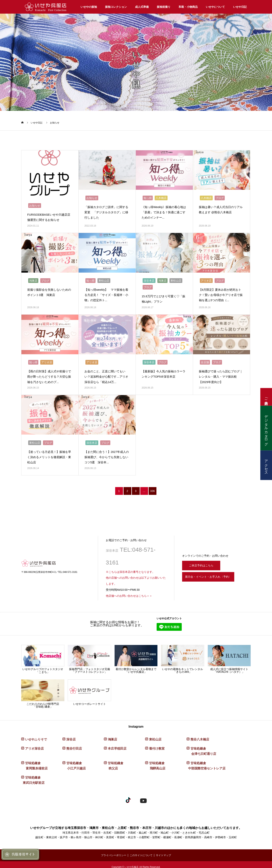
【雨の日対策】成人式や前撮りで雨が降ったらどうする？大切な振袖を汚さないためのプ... (49, 373)
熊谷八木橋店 (200, 735)
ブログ (220, 197)
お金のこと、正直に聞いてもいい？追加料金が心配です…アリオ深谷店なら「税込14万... (106, 373)
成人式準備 (142, 7)
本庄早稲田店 (117, 744)
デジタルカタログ (266, 428)
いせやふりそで (36, 735)
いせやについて (215, 7)
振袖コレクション (116, 7)
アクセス (266, 465)
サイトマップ (165, 850)
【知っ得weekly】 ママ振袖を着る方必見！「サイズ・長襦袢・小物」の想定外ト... (106, 293)
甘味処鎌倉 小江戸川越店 (74, 761)
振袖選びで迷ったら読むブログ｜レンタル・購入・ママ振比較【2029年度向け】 (221, 373)
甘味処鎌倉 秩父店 (114, 761)
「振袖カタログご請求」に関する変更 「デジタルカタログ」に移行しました (106, 211)
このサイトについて (141, 850)
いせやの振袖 (89, 7)
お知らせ (55, 123)
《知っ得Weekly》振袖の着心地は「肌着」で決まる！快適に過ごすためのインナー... (164, 211)
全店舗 (205, 359)
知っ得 (148, 197)
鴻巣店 (33, 278)
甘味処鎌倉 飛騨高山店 (155, 761)
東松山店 (104, 278)
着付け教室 (157, 744)
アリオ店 (206, 278)
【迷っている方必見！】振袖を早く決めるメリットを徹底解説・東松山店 (49, 453)
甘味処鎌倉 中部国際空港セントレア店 (206, 761)
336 (152, 486)
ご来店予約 (266, 397)
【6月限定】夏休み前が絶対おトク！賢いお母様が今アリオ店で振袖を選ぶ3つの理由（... (222, 293)
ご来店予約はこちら (204, 560)
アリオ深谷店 (34, 744)
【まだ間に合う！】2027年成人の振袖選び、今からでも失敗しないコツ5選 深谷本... (107, 453)
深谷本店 (149, 278)
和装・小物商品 (188, 7)
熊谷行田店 (74, 744)
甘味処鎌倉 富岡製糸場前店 (34, 761)
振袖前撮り (164, 7)
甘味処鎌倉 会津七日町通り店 (201, 747)
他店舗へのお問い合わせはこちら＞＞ (129, 591)
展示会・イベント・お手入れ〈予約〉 (215, 574)
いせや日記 (240, 7)
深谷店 (71, 735)
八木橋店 (161, 197)
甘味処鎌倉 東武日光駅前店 (33, 776)
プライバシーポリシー (112, 850)
